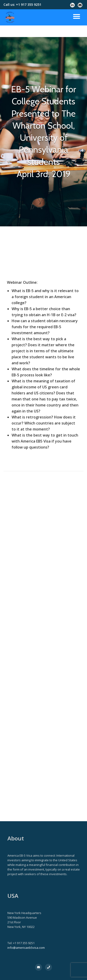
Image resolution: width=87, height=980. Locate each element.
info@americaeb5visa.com (26, 948)
